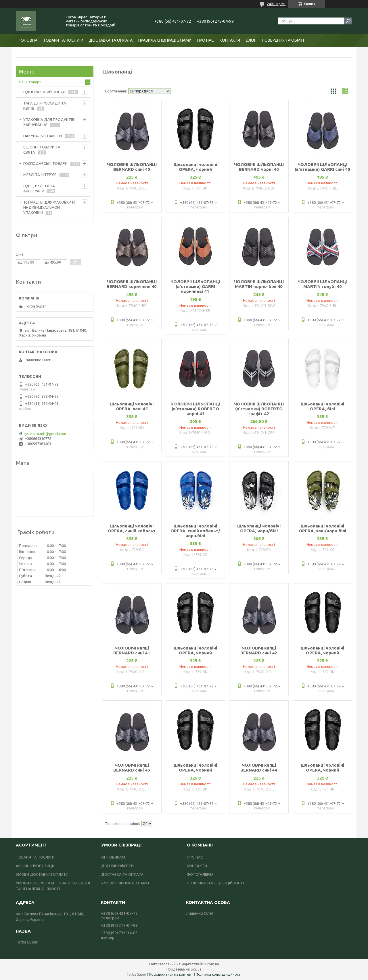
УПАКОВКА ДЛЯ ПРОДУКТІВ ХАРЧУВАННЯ (49, 122)
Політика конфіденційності (219, 974)
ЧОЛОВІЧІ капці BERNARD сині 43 (132, 768)
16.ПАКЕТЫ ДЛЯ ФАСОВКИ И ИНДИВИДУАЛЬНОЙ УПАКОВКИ (49, 207)
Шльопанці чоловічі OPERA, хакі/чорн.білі (322, 528)
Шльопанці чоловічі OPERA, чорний (195, 167)
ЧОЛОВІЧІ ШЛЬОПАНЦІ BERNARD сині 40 (132, 167)
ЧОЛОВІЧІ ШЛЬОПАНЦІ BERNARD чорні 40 (259, 167)
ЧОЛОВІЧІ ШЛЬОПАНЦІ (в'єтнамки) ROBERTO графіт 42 (259, 409)
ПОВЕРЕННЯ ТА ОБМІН (283, 40)
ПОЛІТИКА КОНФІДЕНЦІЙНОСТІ (215, 883)
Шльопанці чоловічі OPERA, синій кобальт (132, 528)
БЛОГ (251, 40)
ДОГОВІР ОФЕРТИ (117, 866)
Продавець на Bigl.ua (184, 969)
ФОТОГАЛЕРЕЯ (200, 874)
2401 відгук (276, 4)
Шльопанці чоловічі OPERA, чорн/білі (259, 528)
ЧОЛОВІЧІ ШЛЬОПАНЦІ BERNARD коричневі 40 (132, 284)
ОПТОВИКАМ (113, 857)
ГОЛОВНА (28, 40)
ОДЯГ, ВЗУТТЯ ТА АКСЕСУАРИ (39, 188)
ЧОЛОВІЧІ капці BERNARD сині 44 (259, 768)
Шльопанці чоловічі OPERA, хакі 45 (132, 406)
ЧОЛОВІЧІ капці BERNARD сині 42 (259, 650)
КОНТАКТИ (230, 40)
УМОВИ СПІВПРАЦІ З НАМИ (125, 883)
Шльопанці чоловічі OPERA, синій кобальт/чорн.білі (195, 531)
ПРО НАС (206, 40)
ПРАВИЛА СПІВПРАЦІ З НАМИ (165, 40)
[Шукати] (348, 21)
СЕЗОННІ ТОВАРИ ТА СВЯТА (42, 150)
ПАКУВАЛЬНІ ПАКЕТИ (43, 136)
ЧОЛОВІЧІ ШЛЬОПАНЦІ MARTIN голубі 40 (322, 284)
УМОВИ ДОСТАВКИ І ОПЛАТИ (42, 874)
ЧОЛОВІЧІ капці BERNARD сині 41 (132, 650)
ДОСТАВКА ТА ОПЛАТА (111, 40)
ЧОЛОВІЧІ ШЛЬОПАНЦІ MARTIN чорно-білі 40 (259, 284)
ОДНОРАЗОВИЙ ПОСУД (44, 92)
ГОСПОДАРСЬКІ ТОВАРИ (45, 163)
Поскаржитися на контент (171, 974)
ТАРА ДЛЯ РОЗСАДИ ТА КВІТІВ (45, 106)
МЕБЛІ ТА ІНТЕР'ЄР (40, 175)
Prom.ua (212, 964)
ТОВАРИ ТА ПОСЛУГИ (63, 40)
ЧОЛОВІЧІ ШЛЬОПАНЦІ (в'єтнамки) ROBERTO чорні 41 (195, 409)
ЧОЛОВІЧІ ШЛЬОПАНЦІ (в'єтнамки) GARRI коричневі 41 (195, 286)
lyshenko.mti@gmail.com (45, 434)
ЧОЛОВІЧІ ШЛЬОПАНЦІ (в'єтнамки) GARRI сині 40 (322, 167)
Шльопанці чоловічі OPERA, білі (322, 406)
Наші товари (30, 82)
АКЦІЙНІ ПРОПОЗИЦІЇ (35, 866)
